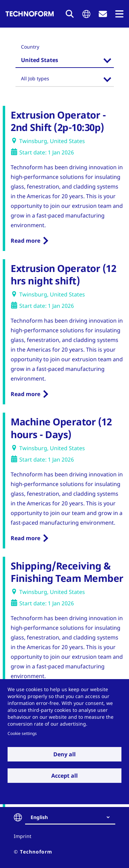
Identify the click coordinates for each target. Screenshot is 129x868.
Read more (25, 241)
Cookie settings (22, 733)
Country (30, 47)
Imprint (23, 836)
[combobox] (65, 61)
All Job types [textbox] (35, 78)
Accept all (64, 776)
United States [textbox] (40, 60)
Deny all (64, 754)
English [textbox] (39, 817)
